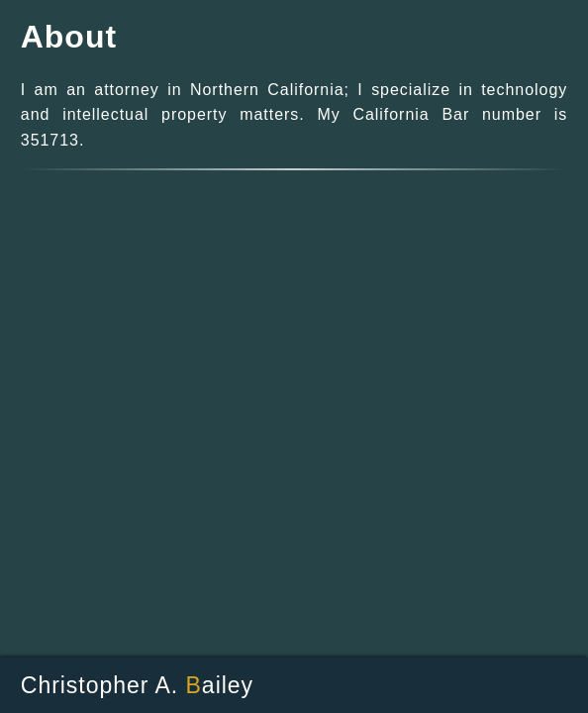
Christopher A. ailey (137, 685)
